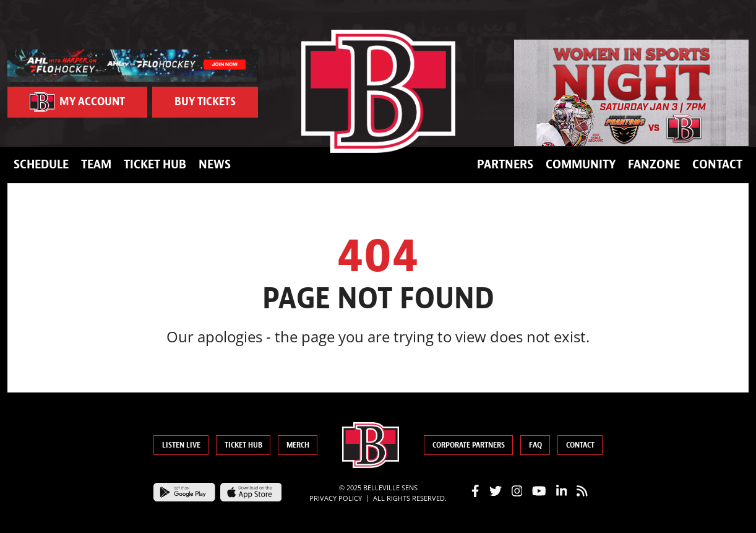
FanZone (654, 164)
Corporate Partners (469, 445)
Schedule (41, 164)
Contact (717, 164)
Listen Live (181, 445)
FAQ (535, 445)
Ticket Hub (155, 164)
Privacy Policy (336, 498)
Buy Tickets (205, 102)
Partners (505, 164)
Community (581, 164)
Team (96, 164)
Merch (298, 445)
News (215, 164)
